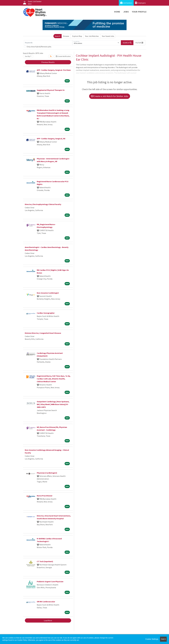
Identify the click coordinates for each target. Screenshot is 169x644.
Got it (163, 639)
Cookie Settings (152, 639)
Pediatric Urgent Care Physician (50, 581)
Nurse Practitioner (45, 496)
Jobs (126, 12)
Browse (66, 36)
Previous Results (48, 62)
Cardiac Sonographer (46, 313)
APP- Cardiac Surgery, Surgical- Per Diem (54, 70)
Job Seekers (126, 3)
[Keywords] (48, 43)
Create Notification (63, 56)
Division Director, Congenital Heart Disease (43, 333)
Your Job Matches (92, 36)
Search (57, 36)
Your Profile (139, 12)
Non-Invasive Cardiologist (48, 293)
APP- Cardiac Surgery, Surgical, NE (51, 139)
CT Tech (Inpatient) (45, 561)
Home (117, 12)
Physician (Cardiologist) (47, 473)
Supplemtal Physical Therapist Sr (51, 90)
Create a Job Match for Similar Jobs (110, 96)
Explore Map (77, 36)
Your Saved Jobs (108, 36)
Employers (140, 3)
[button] (139, 43)
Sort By (27, 56)
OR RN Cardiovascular (46, 602)
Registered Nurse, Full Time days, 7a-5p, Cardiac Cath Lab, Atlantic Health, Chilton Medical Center (54, 379)
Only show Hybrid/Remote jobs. (39, 47)
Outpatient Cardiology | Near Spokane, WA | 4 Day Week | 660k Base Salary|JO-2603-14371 (53, 404)
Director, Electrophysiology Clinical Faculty (43, 204)
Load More (48, 620)
